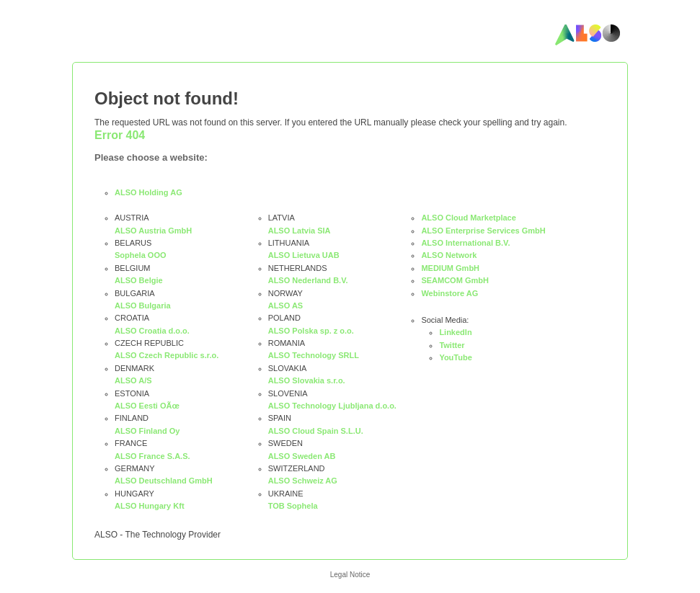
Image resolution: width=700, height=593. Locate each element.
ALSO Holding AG (149, 192)
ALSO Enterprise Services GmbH (483, 231)
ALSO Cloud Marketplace (468, 218)
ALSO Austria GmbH (153, 231)
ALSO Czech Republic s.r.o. (167, 355)
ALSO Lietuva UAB (304, 255)
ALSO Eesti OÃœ (147, 406)
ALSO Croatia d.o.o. (152, 331)
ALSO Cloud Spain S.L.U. (316, 431)
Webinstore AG (449, 293)
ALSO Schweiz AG (303, 481)
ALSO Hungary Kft (150, 506)
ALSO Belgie (139, 280)
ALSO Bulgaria (143, 306)
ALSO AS (286, 306)
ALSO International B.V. (465, 243)
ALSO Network (449, 255)
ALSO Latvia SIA (300, 231)
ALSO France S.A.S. (152, 456)
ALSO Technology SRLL (314, 355)
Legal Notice (350, 575)
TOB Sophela (293, 506)
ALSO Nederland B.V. (308, 280)
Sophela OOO (141, 255)
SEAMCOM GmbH (455, 280)
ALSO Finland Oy (147, 431)
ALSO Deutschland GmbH (164, 481)
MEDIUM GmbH (450, 268)
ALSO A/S (133, 380)
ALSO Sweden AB (302, 456)
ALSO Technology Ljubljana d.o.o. (332, 406)
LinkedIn (455, 332)
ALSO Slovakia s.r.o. (307, 380)
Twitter (452, 345)
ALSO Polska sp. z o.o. (311, 331)
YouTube (455, 357)
